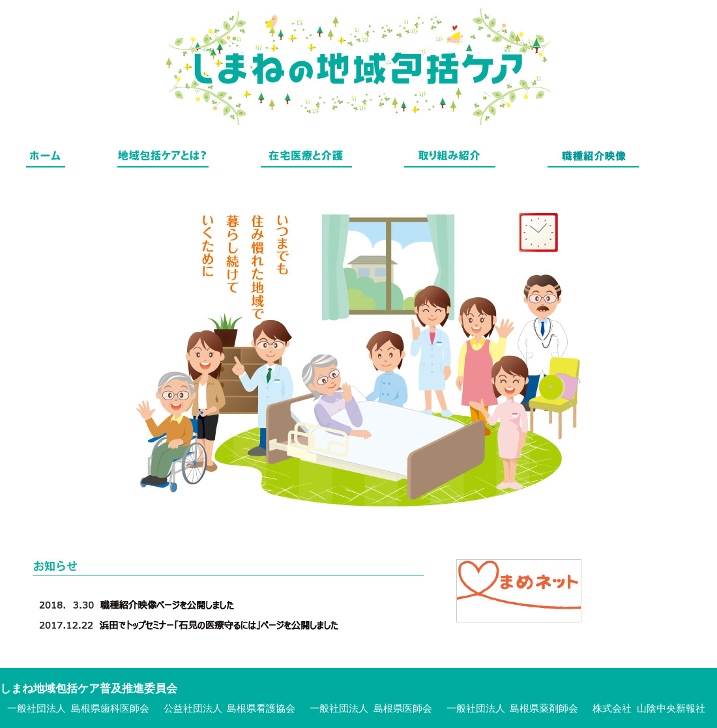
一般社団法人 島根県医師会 (371, 708)
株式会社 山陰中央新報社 (649, 708)
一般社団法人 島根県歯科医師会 (78, 708)
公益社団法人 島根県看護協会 (230, 708)
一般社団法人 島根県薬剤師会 (513, 708)
